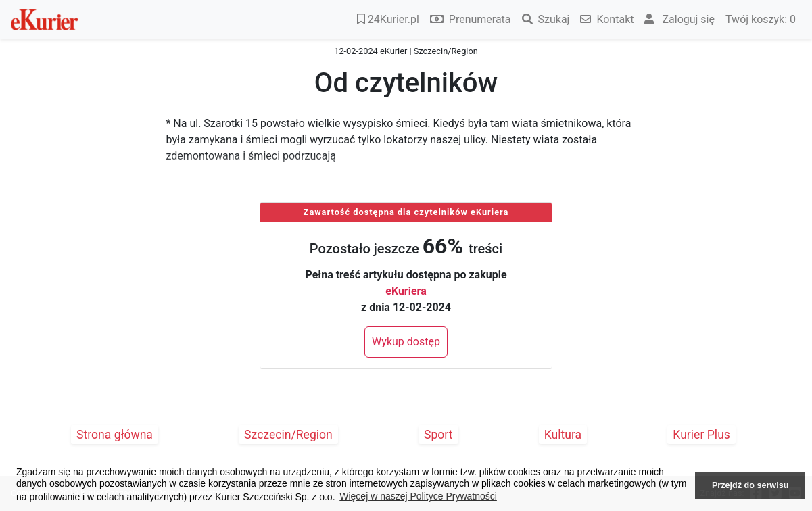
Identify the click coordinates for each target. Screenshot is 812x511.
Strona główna (115, 435)
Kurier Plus (701, 435)
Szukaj (546, 19)
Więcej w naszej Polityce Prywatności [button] (418, 496)
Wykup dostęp (406, 342)
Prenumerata (471, 19)
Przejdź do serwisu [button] (750, 485)
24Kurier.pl (388, 19)
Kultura (563, 435)
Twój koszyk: (761, 19)
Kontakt (607, 19)
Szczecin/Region (288, 435)
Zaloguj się (679, 19)
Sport (438, 435)
